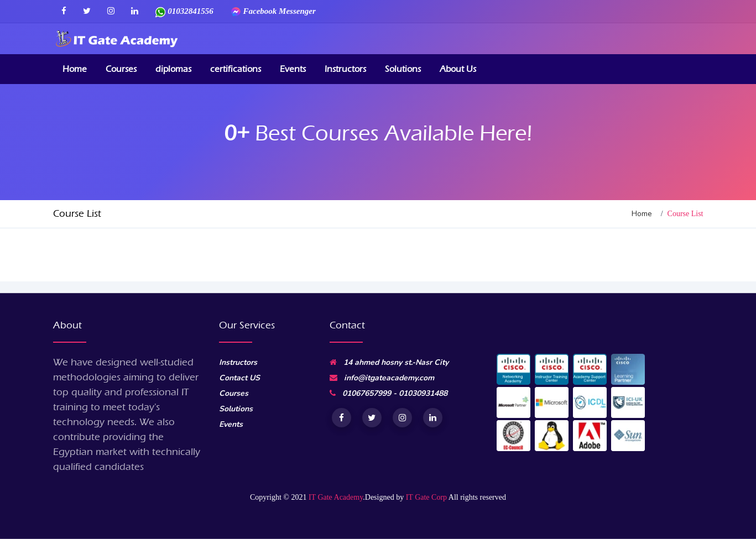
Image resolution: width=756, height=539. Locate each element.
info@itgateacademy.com (382, 378)
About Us (458, 69)
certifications (236, 69)
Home (75, 69)
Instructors (345, 69)
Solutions (403, 69)
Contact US (239, 378)
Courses (121, 69)
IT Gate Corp (426, 497)
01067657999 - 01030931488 (389, 393)
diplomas (173, 69)
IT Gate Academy (336, 497)
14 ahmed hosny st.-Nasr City (389, 362)
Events (293, 69)
